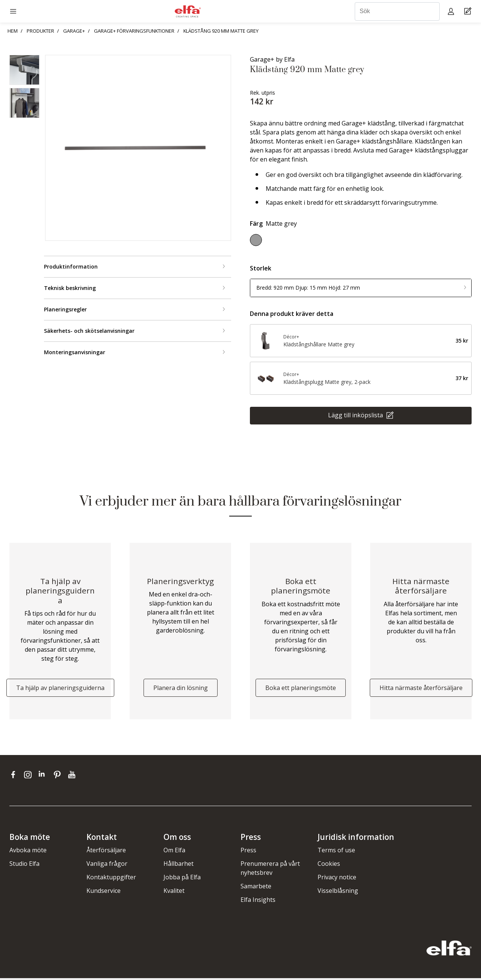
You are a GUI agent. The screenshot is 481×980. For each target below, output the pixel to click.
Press (248, 852)
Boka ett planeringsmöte (301, 689)
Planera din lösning (181, 689)
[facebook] (15, 776)
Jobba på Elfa (182, 879)
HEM (13, 31)
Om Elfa (174, 852)
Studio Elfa (24, 865)
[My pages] (452, 11)
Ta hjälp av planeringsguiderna (60, 689)
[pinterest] (59, 776)
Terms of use (336, 852)
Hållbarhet (178, 865)
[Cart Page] (469, 11)
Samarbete (256, 888)
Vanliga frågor (107, 865)
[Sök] (397, 11)
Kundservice (104, 892)
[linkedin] (44, 776)
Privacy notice (337, 879)
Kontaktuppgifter (111, 879)
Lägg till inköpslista (356, 415)
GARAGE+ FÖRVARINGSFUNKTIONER (134, 31)
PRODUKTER (40, 31)
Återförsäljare (106, 852)
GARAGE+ (74, 31)
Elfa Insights (258, 901)
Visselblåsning (338, 892)
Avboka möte (28, 852)
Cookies (329, 865)
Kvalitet (174, 892)
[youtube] (73, 776)
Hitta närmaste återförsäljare (421, 689)
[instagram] (29, 776)
